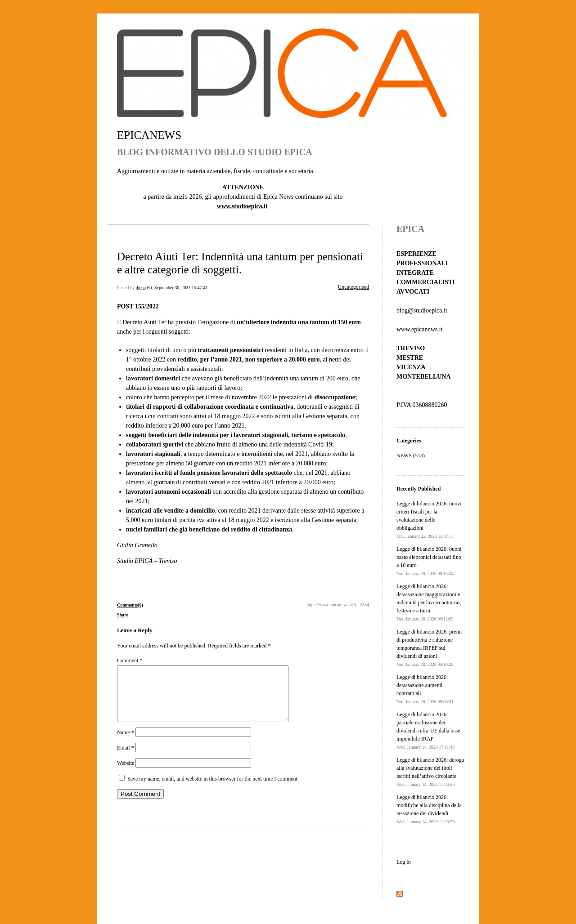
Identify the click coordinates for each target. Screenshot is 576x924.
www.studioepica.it (242, 206)
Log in (404, 862)
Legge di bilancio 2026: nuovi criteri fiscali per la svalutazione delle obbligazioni (429, 520)
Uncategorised (353, 287)
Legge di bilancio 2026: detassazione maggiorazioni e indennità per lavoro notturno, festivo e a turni (429, 602)
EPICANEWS (149, 135)
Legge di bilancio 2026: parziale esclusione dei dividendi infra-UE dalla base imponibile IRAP (428, 730)
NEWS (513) (411, 455)
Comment (130, 661)
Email (126, 759)
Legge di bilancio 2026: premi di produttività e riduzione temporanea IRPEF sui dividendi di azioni (429, 648)
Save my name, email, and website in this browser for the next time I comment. (213, 790)
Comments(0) (130, 605)
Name (126, 743)
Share (123, 615)
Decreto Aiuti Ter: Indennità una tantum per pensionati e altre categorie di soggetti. (240, 263)
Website (126, 774)
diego (141, 288)
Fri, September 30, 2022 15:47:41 (177, 288)
